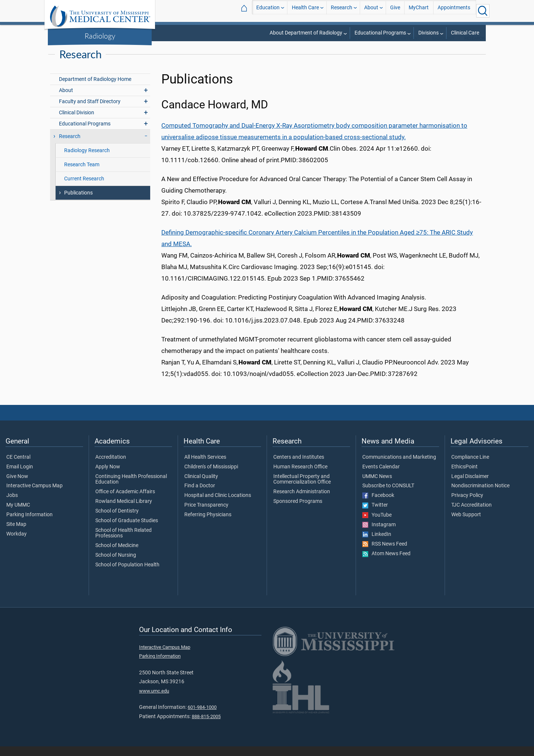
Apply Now (108, 477)
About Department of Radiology (306, 33)
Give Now (17, 486)
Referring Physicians (208, 524)
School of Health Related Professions (123, 543)
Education (268, 11)
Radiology (100, 36)
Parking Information (29, 524)
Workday (17, 544)
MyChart (419, 11)
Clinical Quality (201, 486)
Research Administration (302, 501)
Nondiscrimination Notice (480, 495)
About (371, 11)
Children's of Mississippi (211, 477)
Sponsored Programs (298, 511)
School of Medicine (117, 555)
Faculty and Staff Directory (90, 111)
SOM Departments (403, 48)
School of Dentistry (117, 521)
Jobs (12, 505)
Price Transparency (206, 515)
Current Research (84, 188)
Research (342, 11)
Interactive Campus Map (34, 495)
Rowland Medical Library (124, 511)
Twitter (375, 515)
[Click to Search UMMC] (483, 11)
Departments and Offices (346, 48)
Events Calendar (381, 477)
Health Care (305, 11)
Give (395, 11)
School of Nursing (116, 565)
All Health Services (205, 467)
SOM (304, 48)
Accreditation (111, 467)
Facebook (378, 505)
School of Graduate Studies (127, 530)
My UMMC (18, 515)
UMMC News (377, 486)
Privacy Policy (467, 505)
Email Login (20, 477)
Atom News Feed (386, 563)
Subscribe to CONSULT (388, 495)
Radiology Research (87, 160)
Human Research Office (300, 477)
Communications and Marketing (399, 467)
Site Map (16, 534)
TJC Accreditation (472, 515)
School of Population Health (127, 575)
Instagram (379, 534)
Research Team (82, 174)
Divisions (428, 33)
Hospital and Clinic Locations (218, 505)
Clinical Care (465, 33)
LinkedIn (377, 544)
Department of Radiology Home (95, 89)
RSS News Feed (385, 554)
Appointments (454, 11)
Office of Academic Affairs (125, 501)
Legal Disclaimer (470, 486)
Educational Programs (380, 33)
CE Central (18, 467)
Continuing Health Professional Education (131, 489)
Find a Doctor (200, 495)
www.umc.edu (154, 701)
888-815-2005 (206, 726)
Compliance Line (470, 467)
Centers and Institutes (299, 467)
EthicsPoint (464, 477)
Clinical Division (77, 122)
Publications (78, 202)
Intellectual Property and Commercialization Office (302, 489)
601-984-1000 (202, 717)
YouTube (377, 525)
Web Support (466, 524)
